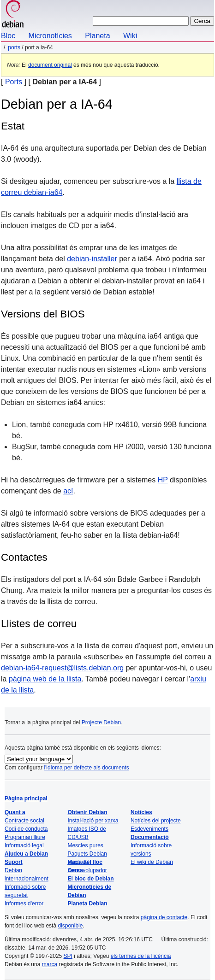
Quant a (15, 812)
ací (68, 491)
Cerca (75, 870)
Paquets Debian (87, 854)
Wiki (130, 36)
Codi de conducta (26, 829)
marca (50, 964)
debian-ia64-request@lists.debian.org (62, 668)
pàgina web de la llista (45, 679)
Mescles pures (85, 845)
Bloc (8, 36)
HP (163, 480)
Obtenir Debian (87, 812)
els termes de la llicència (141, 956)
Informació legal (24, 845)
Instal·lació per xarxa (93, 821)
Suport (14, 862)
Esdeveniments (149, 829)
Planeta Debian (87, 904)
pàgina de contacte (164, 917)
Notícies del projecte (156, 821)
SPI (68, 956)
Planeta (97, 36)
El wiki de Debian (152, 862)
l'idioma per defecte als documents (86, 768)
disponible (70, 926)
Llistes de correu (39, 624)
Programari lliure (25, 837)
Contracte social (24, 821)
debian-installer (92, 259)
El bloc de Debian (90, 879)
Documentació (150, 837)
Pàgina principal (26, 798)
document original (50, 65)
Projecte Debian (101, 722)
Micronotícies (50, 36)
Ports (14, 47)
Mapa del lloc (85, 862)
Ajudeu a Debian (26, 854)
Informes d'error (24, 904)
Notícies (141, 812)
